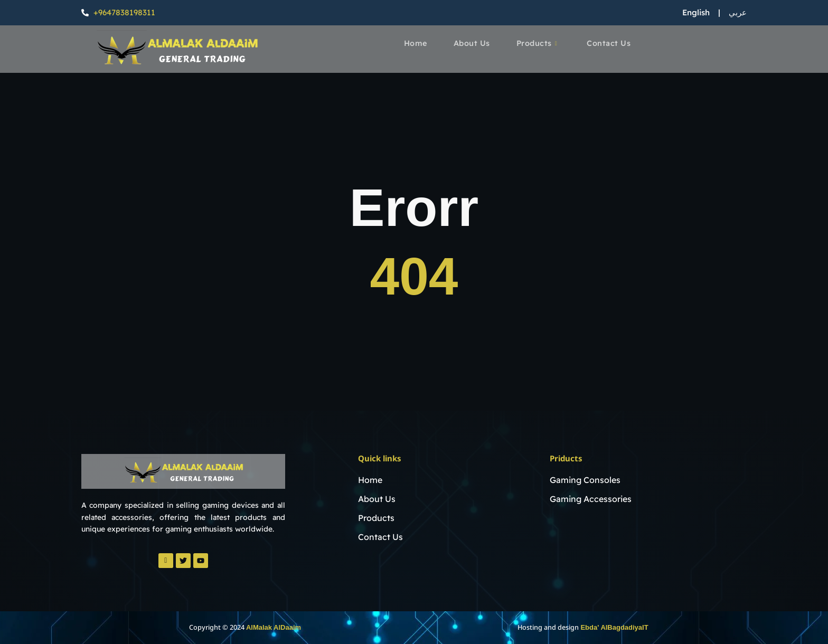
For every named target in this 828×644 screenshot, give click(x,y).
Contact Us (610, 44)
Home (415, 44)
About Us (472, 44)
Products (538, 44)
